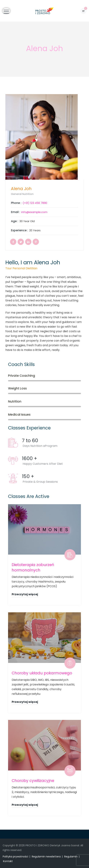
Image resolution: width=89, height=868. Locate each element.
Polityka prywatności (15, 857)
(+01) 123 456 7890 (35, 203)
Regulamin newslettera (46, 857)
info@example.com (34, 212)
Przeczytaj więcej (25, 594)
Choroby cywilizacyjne (33, 781)
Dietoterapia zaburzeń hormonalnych (33, 567)
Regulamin (71, 857)
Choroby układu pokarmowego (42, 673)
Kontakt (8, 861)
